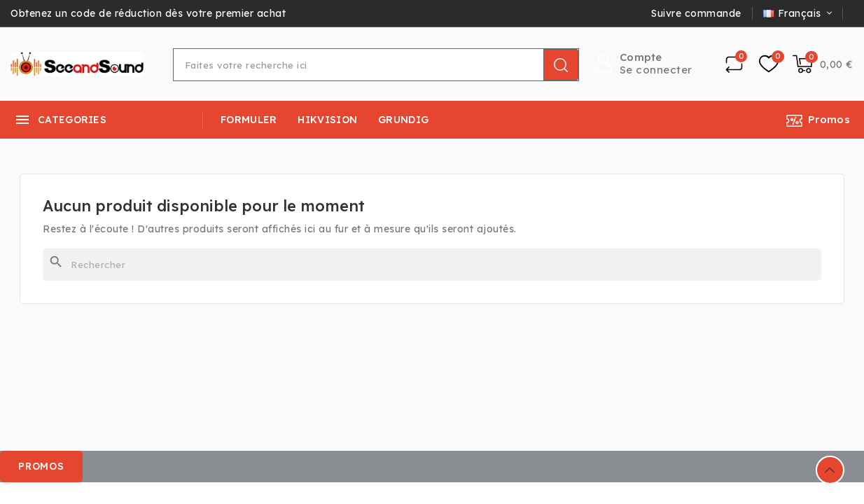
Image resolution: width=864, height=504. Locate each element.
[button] (42, 467)
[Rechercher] (432, 265)
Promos (829, 119)
